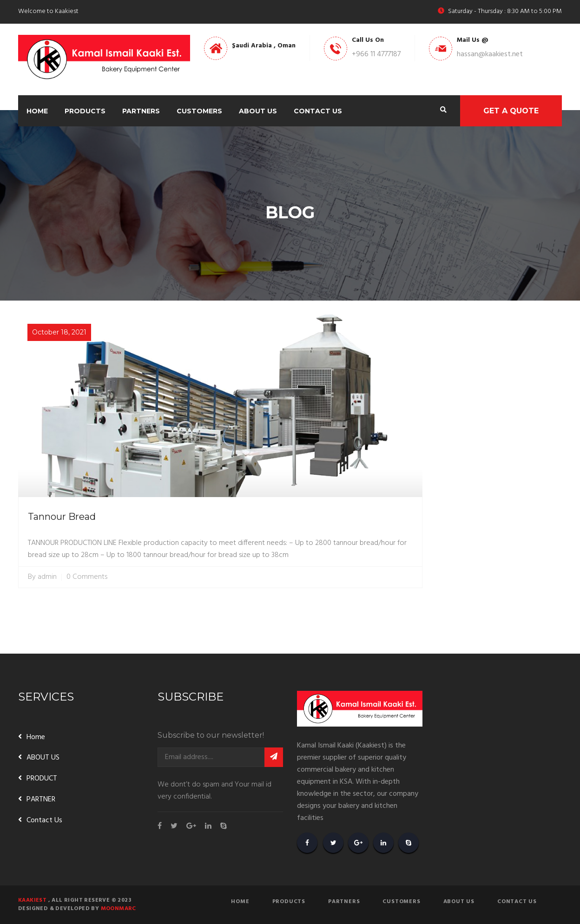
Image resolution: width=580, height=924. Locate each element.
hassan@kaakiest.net (490, 54)
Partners (141, 111)
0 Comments (87, 577)
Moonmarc (119, 909)
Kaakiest (32, 900)
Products (85, 111)
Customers (199, 111)
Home (37, 111)
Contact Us (318, 111)
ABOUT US (43, 758)
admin (47, 577)
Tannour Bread (62, 517)
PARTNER (41, 799)
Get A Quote (511, 111)
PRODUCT (42, 779)
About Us (258, 111)
